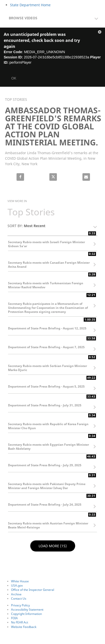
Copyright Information (26, 614)
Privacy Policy (20, 605)
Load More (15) (53, 546)
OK (14, 78)
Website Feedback (24, 627)
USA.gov (17, 585)
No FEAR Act (20, 622)
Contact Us (19, 599)
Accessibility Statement (27, 610)
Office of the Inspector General (33, 590)
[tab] (52, 18)
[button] (54, 17)
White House (20, 581)
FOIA (14, 618)
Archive (16, 594)
